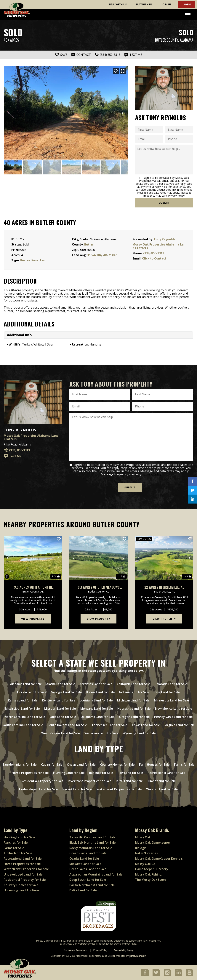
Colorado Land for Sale (171, 684)
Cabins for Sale (52, 765)
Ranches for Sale (101, 773)
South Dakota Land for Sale (67, 725)
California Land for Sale (133, 684)
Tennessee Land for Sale (109, 725)
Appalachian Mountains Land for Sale (96, 874)
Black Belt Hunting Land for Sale (93, 843)
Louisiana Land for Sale (96, 700)
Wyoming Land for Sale (139, 733)
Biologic (141, 848)
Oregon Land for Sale (134, 717)
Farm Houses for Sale (154, 765)
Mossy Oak (143, 837)
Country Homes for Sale (117, 765)
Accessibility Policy (123, 950)
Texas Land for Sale (146, 725)
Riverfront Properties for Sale (90, 781)
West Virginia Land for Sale (61, 733)
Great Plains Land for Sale (88, 853)
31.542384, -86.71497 (102, 255)
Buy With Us (144, 4)
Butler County (167, 40)
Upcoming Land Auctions (21, 890)
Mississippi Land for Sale (22, 709)
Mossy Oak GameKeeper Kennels (159, 858)
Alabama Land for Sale (26, 684)
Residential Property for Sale (42, 781)
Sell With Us (118, 4)
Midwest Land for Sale (85, 864)
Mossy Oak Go (145, 864)
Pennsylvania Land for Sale (173, 717)
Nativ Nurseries (146, 853)
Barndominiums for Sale (20, 765)
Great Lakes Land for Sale (88, 869)
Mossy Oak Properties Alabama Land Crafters (159, 246)
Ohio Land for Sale (63, 717)
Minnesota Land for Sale (172, 700)
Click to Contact (154, 258)
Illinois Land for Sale (101, 692)
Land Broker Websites (114, 956)
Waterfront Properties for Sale (119, 789)
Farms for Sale (184, 765)
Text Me (13, 456)
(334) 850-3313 (154, 253)
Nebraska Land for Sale (134, 709)
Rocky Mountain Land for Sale (91, 848)
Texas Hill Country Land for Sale (92, 837)
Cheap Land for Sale (81, 765)
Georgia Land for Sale (66, 692)
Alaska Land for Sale (61, 684)
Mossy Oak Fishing (148, 874)
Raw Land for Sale (130, 773)
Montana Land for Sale (97, 709)
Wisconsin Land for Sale (101, 733)
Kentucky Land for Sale (59, 700)
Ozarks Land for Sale (84, 858)
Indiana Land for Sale (134, 692)
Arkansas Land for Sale (96, 684)
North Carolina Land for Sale (25, 717)
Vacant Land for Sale (77, 789)
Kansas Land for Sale (23, 700)
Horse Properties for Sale (30, 773)
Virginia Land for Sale (180, 725)
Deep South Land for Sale (88, 880)
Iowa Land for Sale (167, 692)
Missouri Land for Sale (60, 709)
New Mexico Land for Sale (174, 709)
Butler (89, 244)
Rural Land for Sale (129, 781)
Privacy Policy (176, 196)
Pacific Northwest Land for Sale (92, 885)
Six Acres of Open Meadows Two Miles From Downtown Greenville (99, 587)
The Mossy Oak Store (151, 880)
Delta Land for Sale (83, 890)
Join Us (166, 4)
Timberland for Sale (162, 781)
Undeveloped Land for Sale (39, 789)
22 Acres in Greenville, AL (164, 587)
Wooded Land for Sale (162, 789)
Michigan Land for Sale (133, 700)
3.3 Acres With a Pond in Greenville (33, 587)
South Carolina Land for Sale (23, 725)
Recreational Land (34, 260)
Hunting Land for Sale (69, 773)
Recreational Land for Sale (166, 773)
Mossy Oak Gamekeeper (153, 843)
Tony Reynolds (164, 239)
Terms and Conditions (76, 950)
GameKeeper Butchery (152, 869)
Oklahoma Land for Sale (98, 717)
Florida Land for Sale (32, 692)
